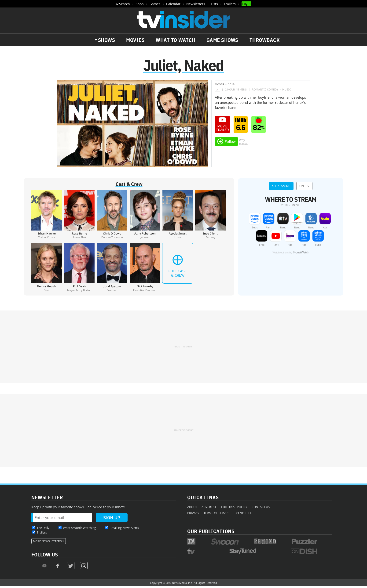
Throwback (265, 40)
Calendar (173, 4)
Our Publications (211, 532)
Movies (135, 40)
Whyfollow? (244, 144)
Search (125, 4)
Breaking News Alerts (124, 529)
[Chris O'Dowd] (112, 216)
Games (155, 4)
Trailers (230, 4)
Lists (214, 4)
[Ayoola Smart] (178, 216)
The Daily (43, 529)
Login (246, 4)
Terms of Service (217, 514)
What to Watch (175, 40)
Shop (140, 4)
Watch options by (291, 254)
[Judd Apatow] (112, 269)
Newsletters (196, 4)
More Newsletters (47, 543)
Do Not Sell (244, 514)
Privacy (193, 514)
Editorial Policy (234, 508)
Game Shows (222, 40)
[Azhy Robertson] (145, 216)
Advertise (209, 508)
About (192, 508)
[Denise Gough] (47, 269)
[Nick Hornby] (145, 269)
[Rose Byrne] (79, 216)
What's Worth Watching (79, 529)
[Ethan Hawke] (47, 216)
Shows (107, 40)
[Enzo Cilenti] (210, 216)
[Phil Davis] (79, 269)
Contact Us (261, 508)
